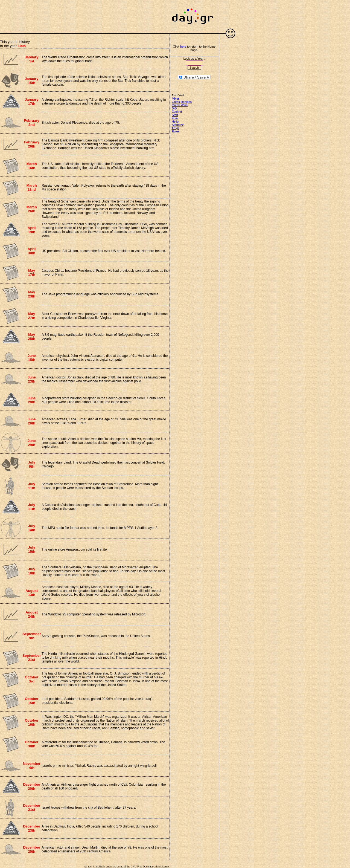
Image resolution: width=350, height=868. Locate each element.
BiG (174, 108)
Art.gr (175, 128)
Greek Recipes (182, 102)
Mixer (175, 99)
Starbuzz (178, 125)
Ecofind (177, 112)
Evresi (176, 131)
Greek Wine (180, 105)
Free (175, 118)
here (183, 47)
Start (175, 115)
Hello (175, 121)
